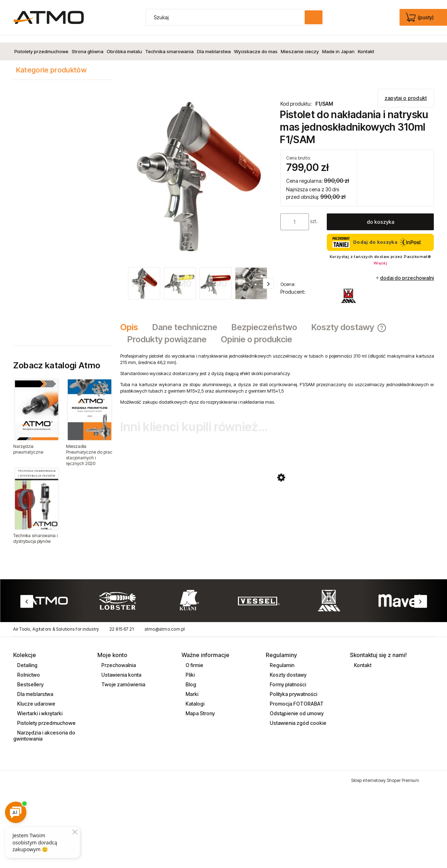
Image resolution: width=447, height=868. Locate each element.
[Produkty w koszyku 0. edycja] (420, 17)
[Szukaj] (314, 17)
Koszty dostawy (288, 668)
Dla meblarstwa (35, 687)
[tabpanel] (277, 372)
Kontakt (362, 658)
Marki (191, 687)
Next (421, 594)
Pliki (190, 668)
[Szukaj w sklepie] (227, 17)
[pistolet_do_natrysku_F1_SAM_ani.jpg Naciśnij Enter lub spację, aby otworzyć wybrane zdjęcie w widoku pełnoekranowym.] (197, 170)
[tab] (133, 321)
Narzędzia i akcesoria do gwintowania (44, 728)
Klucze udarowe (36, 697)
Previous (27, 594)
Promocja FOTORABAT (296, 697)
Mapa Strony (200, 706)
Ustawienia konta (121, 668)
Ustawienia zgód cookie (298, 716)
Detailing (27, 658)
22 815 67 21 (122, 622)
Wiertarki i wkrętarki (39, 706)
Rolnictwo (28, 668)
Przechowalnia (118, 658)
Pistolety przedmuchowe (46, 716)
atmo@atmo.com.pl (165, 622)
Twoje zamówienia (123, 677)
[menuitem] (41, 44)
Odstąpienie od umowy (296, 706)
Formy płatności (287, 677)
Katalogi (194, 697)
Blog (190, 677)
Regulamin (281, 658)
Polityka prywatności (293, 687)
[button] (268, 276)
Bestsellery (30, 677)
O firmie (194, 658)
